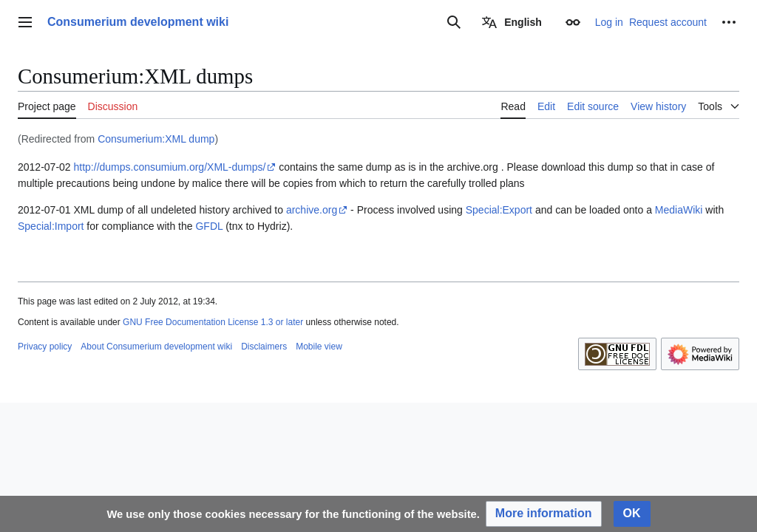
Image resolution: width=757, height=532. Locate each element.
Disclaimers (264, 347)
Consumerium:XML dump (156, 139)
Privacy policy (45, 347)
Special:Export (499, 210)
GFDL (209, 226)
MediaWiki (679, 210)
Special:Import (51, 226)
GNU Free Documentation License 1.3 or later (213, 322)
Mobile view (319, 347)
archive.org (312, 210)
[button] (544, 514)
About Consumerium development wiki (156, 347)
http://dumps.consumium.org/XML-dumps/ (170, 167)
